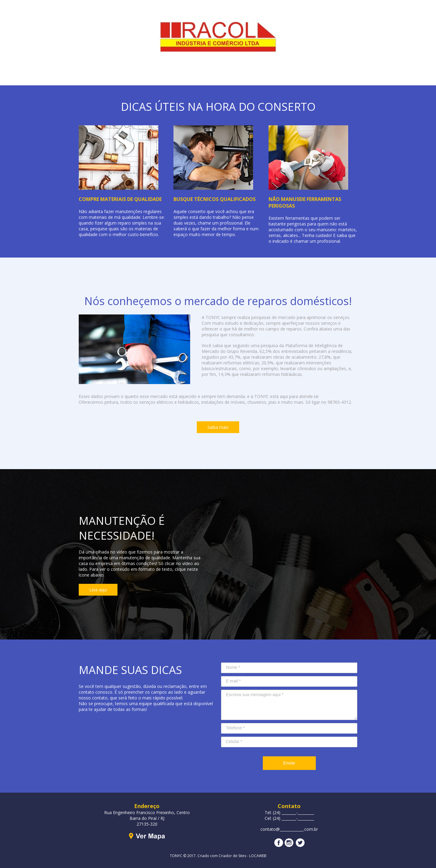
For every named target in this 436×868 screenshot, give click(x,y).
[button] (218, 427)
